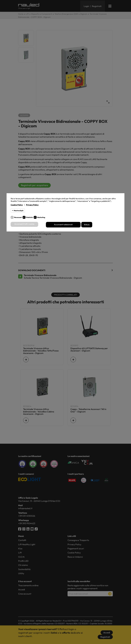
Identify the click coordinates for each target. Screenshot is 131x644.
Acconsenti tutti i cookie (24, 224)
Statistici (29, 217)
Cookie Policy (17, 205)
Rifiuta (87, 225)
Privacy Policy (32, 205)
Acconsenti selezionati (63, 225)
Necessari (18, 217)
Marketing (41, 217)
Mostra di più (18, 210)
